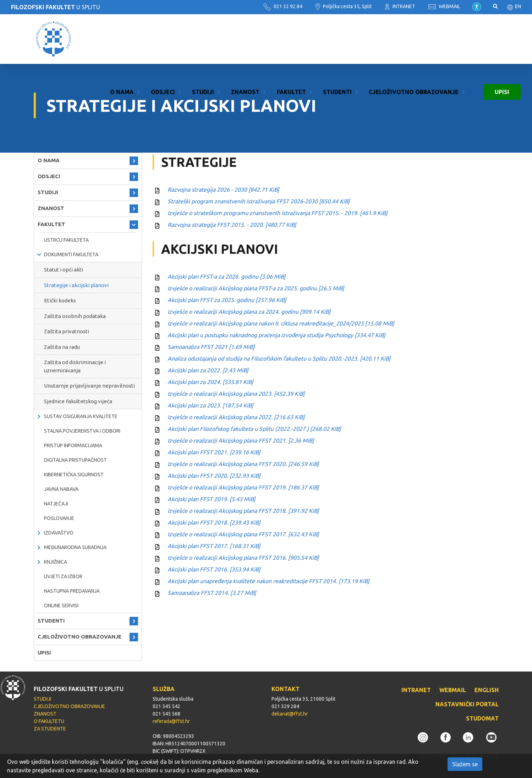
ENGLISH (487, 690)
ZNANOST (245, 39)
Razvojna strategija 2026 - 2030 (223, 190)
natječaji (56, 504)
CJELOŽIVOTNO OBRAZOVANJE (414, 39)
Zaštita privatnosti (67, 331)
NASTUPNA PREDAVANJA (72, 591)
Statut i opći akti (64, 270)
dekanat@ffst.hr (290, 714)
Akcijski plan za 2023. (210, 405)
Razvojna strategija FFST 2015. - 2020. (232, 225)
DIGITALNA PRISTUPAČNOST (75, 460)
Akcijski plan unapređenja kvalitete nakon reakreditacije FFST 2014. (268, 581)
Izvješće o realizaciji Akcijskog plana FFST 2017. (243, 534)
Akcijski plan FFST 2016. (214, 569)
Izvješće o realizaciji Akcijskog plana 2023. (236, 394)
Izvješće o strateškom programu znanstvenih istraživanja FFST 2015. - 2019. (277, 213)
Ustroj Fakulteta (66, 240)
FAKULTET (291, 39)
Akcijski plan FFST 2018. (214, 522)
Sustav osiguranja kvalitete (81, 416)
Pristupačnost (477, 7)
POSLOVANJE (59, 518)
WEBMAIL (444, 6)
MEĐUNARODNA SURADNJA (75, 547)
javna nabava (61, 489)
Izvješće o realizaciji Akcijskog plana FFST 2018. (243, 511)
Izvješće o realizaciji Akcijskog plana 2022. (236, 417)
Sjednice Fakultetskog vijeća (78, 401)
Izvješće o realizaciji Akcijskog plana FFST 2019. (243, 487)
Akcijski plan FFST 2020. (214, 476)
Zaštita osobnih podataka (75, 316)
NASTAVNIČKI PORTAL (467, 704)
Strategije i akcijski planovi (76, 285)
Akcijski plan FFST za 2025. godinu (227, 300)
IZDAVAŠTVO (59, 533)
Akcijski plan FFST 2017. (214, 546)
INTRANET (400, 6)
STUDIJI (203, 39)
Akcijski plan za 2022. (208, 370)
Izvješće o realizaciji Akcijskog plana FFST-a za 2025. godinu (256, 288)
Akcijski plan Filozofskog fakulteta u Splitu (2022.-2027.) (254, 429)
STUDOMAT (482, 718)
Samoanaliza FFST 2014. (212, 593)
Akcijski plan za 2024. (210, 382)
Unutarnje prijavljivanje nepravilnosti (89, 386)
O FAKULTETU (49, 721)
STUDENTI (337, 39)
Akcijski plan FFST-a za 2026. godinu (226, 276)
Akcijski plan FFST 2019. (211, 499)
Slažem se (465, 764)
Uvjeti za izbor (63, 576)
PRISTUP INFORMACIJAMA (73, 445)
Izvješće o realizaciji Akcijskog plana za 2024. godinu (249, 312)
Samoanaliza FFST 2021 (211, 347)
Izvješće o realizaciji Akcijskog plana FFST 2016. (243, 558)
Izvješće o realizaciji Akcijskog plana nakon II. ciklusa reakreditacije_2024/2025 (281, 323)
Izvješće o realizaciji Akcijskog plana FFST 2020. (243, 464)
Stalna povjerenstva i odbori (82, 431)
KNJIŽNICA (56, 562)
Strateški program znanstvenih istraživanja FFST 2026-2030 (259, 201)
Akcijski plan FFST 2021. (214, 452)
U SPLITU (56, 7)
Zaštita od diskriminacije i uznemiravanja (75, 366)
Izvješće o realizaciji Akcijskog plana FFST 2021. (241, 440)
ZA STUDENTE (50, 729)
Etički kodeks (60, 300)
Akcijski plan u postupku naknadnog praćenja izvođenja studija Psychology (276, 335)
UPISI (502, 39)
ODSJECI (163, 39)
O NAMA (122, 39)
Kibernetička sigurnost (74, 475)
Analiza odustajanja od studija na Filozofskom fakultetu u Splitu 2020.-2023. (279, 358)
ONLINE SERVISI (61, 606)
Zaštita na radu (62, 347)
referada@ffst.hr (171, 721)
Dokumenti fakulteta (71, 254)
